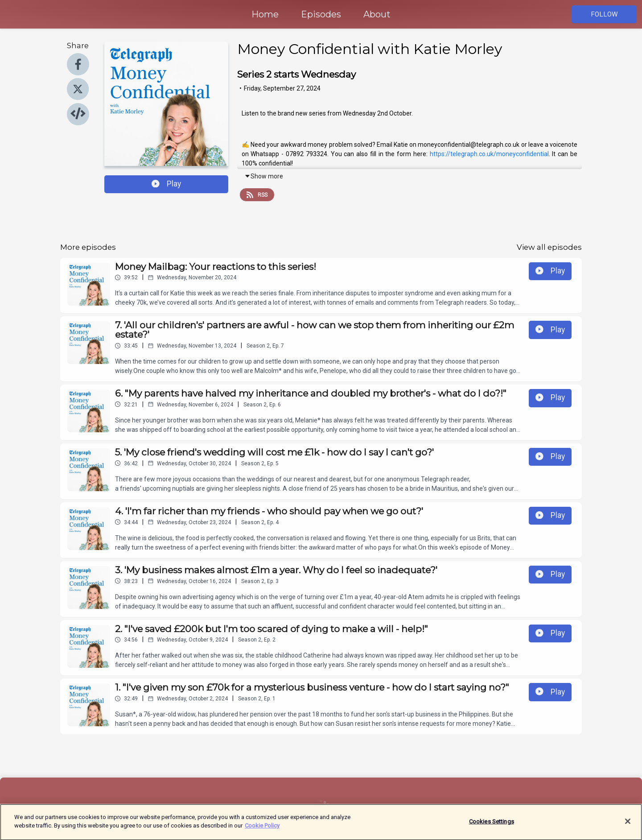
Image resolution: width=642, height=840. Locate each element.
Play (166, 184)
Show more (264, 176)
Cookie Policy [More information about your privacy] (262, 830)
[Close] (628, 825)
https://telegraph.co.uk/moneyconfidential (489, 154)
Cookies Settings (492, 826)
